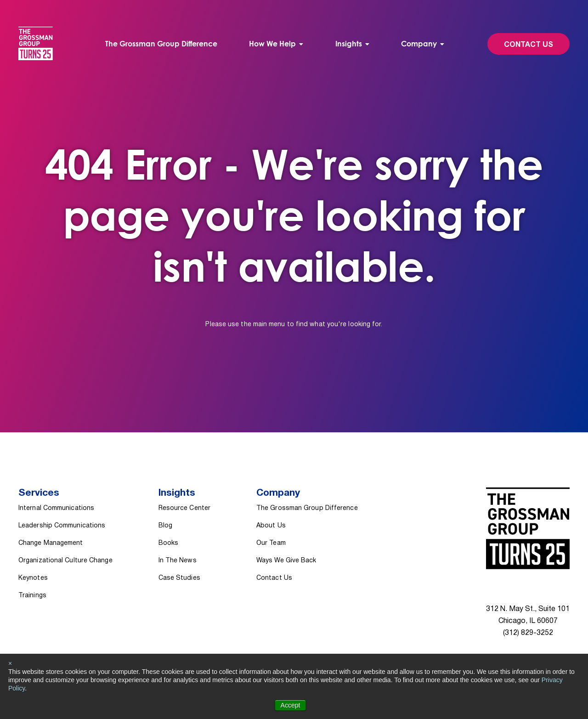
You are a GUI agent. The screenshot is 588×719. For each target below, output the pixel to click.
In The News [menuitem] (178, 561)
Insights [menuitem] (349, 44)
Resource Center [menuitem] (184, 508)
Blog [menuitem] (165, 526)
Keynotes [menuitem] (33, 578)
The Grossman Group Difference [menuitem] (161, 44)
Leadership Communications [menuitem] (62, 526)
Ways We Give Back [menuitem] (286, 561)
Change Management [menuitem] (51, 543)
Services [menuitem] (39, 493)
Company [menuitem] (419, 44)
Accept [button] (291, 705)
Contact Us (529, 45)
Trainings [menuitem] (32, 596)
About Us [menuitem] (271, 526)
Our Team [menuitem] (271, 543)
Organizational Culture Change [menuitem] (65, 561)
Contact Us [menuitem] (274, 578)
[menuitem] (276, 44)
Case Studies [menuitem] (179, 578)
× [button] (10, 663)
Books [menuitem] (168, 543)
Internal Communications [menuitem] (56, 508)
